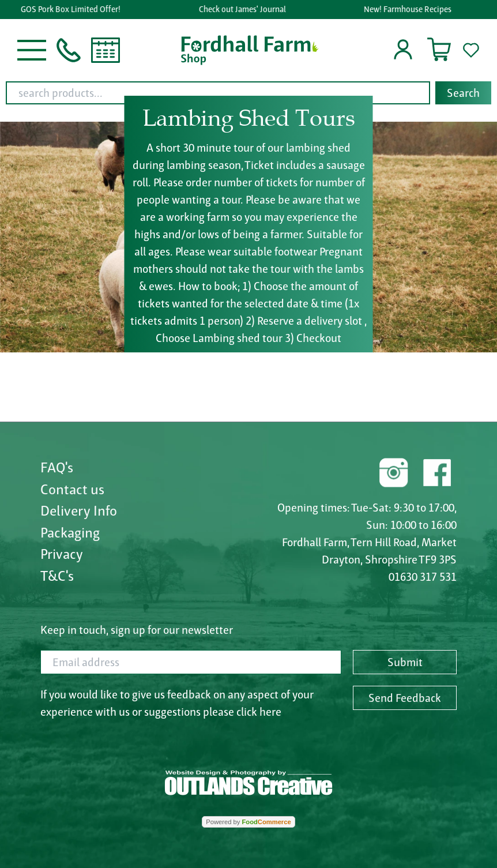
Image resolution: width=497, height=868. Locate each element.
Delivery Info (79, 510)
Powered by (248, 822)
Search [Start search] (463, 93)
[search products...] (218, 93)
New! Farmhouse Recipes (409, 9)
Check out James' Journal (244, 9)
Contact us (72, 489)
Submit (405, 662)
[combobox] (248, 93)
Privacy (62, 554)
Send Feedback (405, 698)
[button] (32, 49)
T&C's (57, 576)
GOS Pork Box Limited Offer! (72, 9)
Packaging (70, 532)
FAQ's (57, 467)
